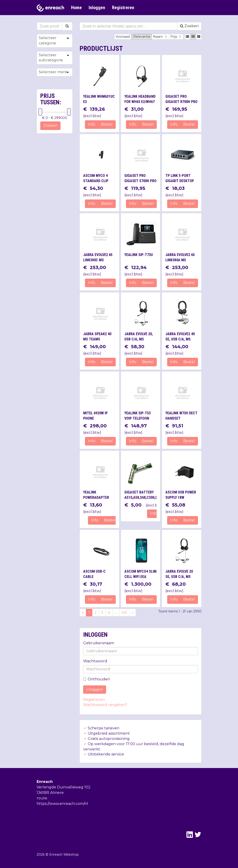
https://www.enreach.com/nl (62, 804)
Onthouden (97, 679)
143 (124, 612)
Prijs (176, 37)
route (42, 798)
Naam (160, 37)
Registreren (123, 8)
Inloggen (97, 8)
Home (76, 8)
